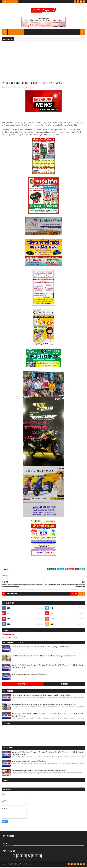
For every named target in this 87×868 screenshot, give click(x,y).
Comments (64, 685)
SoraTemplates (10, 865)
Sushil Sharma (26, 865)
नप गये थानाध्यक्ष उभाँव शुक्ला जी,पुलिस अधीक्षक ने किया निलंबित (29, 675)
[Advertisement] (43, 60)
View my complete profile (9, 638)
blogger (82, 595)
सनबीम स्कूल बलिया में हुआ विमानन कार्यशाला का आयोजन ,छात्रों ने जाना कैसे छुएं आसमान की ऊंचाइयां (39, 771)
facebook (74, 595)
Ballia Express (9, 635)
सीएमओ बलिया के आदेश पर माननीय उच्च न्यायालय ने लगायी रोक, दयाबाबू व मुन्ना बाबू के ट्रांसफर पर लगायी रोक (41, 648)
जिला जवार (31, 88)
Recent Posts (23, 685)
